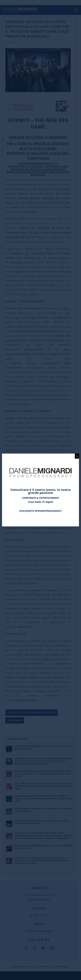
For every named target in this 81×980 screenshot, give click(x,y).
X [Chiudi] (77, 456)
